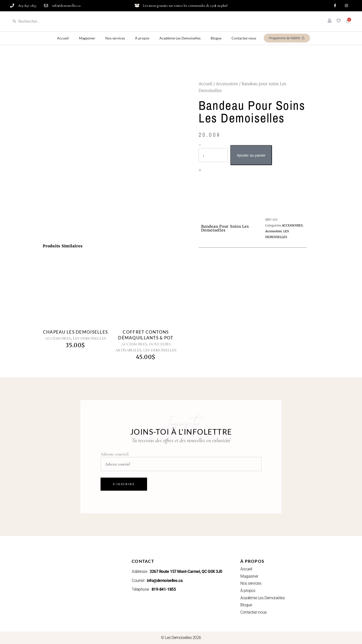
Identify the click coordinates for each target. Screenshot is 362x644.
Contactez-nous (244, 38)
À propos (142, 38)
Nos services (115, 38)
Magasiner (87, 38)
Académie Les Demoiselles (180, 38)
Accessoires (227, 84)
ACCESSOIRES (58, 338)
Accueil (63, 38)
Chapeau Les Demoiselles (75, 332)
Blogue (216, 38)
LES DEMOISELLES (89, 338)
